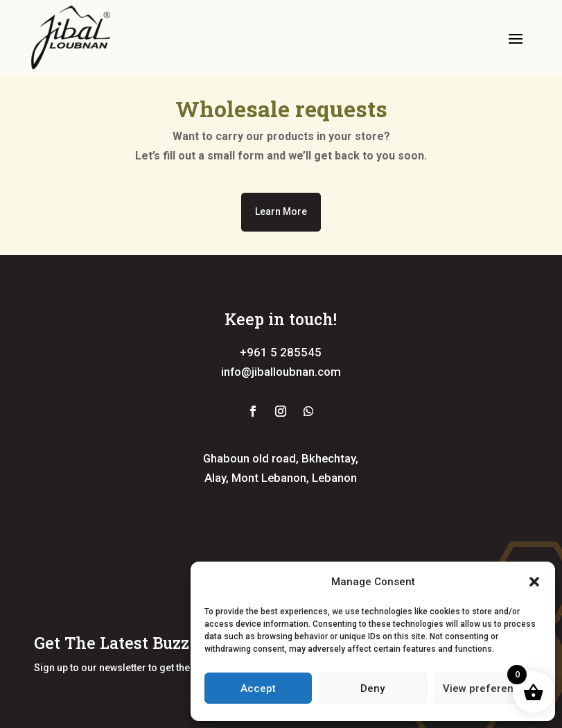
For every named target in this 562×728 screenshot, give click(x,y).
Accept (258, 688)
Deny (372, 688)
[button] (534, 582)
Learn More (281, 211)
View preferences (487, 688)
